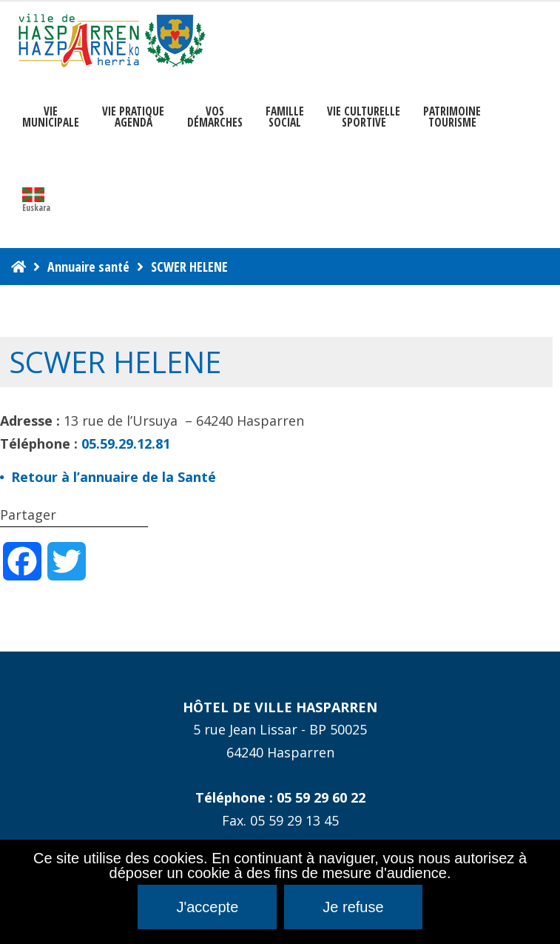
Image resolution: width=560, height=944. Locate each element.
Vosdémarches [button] (215, 117)
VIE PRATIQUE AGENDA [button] (133, 117)
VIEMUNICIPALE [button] (51, 117)
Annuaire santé (88, 267)
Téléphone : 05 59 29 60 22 (280, 797)
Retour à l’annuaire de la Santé (114, 477)
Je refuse (353, 907)
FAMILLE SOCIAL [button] (285, 117)
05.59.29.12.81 (126, 443)
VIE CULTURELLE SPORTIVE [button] (364, 117)
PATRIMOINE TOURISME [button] (452, 117)
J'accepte (207, 907)
